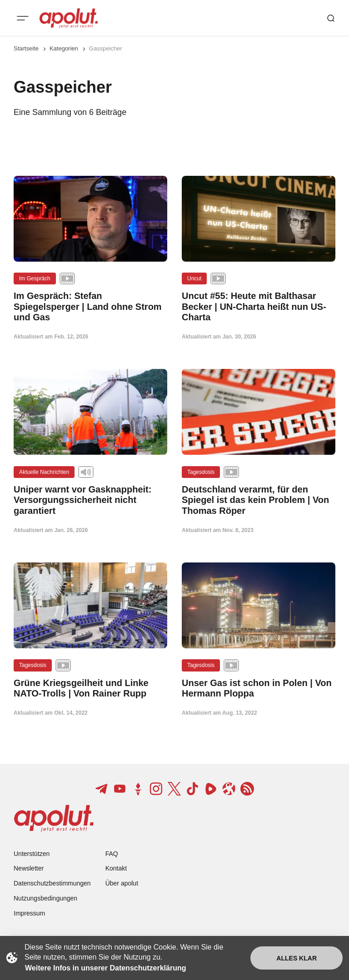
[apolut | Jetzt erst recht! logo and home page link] (69, 18)
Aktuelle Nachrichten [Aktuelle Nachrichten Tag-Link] (44, 472)
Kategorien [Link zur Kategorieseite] (64, 48)
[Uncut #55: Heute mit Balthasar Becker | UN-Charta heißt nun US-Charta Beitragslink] (259, 307)
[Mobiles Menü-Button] (23, 18)
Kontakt (116, 868)
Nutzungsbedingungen (45, 898)
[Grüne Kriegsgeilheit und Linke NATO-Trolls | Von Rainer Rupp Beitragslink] (90, 688)
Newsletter (29, 868)
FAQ (112, 854)
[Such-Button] (331, 18)
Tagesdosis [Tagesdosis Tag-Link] (201, 472)
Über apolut (122, 883)
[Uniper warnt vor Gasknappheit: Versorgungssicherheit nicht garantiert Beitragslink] (90, 500)
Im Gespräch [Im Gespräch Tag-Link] (35, 279)
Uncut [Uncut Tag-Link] (194, 279)
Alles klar (297, 958)
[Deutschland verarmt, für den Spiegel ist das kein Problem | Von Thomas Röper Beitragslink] (259, 500)
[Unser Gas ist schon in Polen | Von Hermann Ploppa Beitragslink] (259, 688)
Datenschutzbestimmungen (52, 883)
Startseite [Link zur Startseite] (26, 48)
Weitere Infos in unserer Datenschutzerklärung (105, 968)
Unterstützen (32, 854)
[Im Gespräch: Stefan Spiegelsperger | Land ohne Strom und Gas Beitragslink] (90, 307)
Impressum (29, 913)
